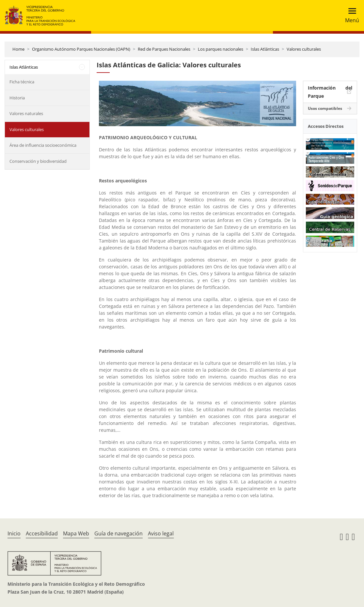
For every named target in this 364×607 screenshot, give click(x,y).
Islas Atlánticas (265, 49)
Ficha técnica (22, 82)
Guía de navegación (119, 533)
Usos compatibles (325, 108)
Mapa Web (76, 533)
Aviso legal (161, 533)
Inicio (14, 533)
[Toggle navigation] (350, 16)
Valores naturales (26, 113)
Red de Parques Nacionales (164, 49)
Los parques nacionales (221, 49)
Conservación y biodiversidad (38, 161)
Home (18, 49)
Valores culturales (304, 49)
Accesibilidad (42, 533)
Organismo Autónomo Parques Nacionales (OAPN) (81, 49)
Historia (17, 98)
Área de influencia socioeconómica (43, 145)
